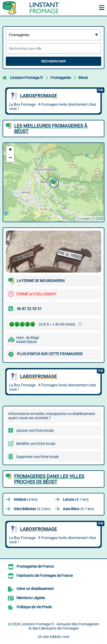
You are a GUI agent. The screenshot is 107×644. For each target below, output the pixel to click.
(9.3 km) (32, 509)
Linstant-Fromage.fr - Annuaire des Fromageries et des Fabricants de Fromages (60, 626)
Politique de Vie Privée (34, 607)
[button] (54, 182)
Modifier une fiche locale (36, 444)
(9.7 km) (78, 509)
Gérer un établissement (35, 589)
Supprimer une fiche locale (37, 457)
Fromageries (61, 78)
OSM (99, 219)
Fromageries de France (35, 566)
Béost (83, 78)
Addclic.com (59, 637)
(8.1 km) (76, 499)
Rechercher (53, 61)
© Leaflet (83, 219)
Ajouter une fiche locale (35, 430)
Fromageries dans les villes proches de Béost (49, 479)
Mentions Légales (31, 598)
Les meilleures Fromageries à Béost (51, 129)
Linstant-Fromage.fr (26, 78)
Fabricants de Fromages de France (45, 576)
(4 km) (26, 499)
